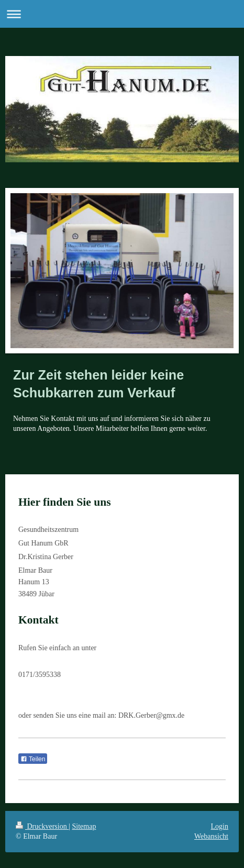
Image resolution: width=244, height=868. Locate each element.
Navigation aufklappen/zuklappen (122, 14)
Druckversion (42, 826)
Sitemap (84, 826)
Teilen (33, 759)
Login (220, 826)
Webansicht (211, 836)
